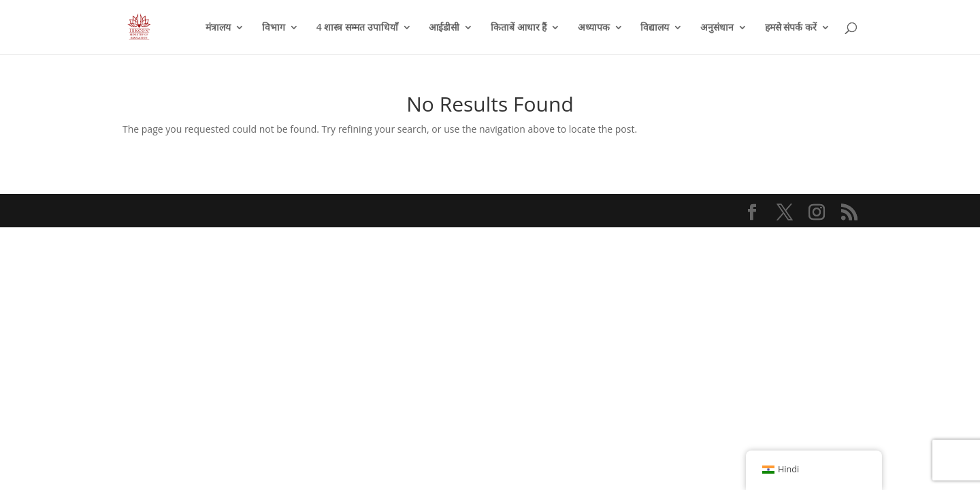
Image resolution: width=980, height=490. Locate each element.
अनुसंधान (717, 28)
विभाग (274, 28)
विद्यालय (655, 28)
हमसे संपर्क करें (791, 28)
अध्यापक (594, 28)
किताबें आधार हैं (519, 28)
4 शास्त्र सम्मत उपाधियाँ (357, 28)
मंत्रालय (218, 28)
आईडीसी (444, 28)
